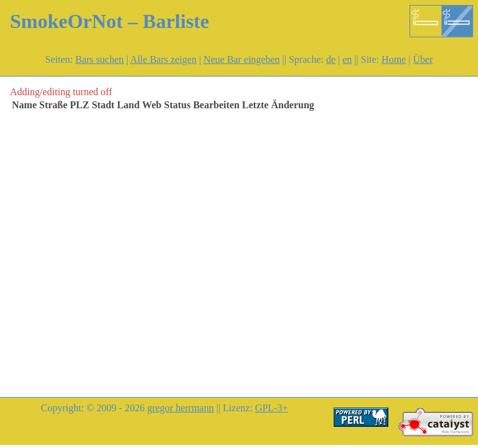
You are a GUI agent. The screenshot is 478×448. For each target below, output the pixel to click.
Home (394, 59)
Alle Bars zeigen (163, 59)
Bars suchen (100, 59)
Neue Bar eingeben (242, 59)
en (347, 59)
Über (423, 59)
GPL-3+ (272, 408)
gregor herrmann (180, 408)
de (331, 59)
